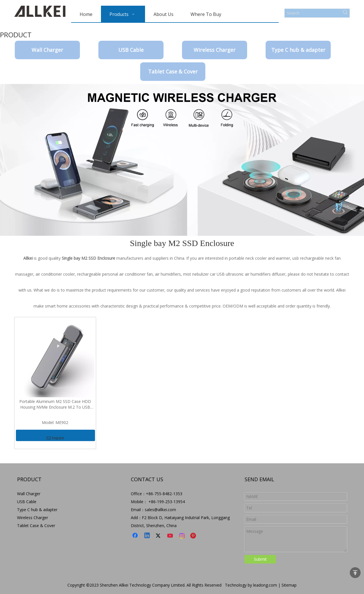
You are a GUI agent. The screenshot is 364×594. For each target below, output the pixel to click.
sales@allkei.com (160, 510)
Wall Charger (47, 50)
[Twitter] (159, 536)
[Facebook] (136, 536)
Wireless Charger (215, 50)
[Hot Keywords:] (345, 13)
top (355, 573)
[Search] (313, 13)
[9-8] (182, 160)
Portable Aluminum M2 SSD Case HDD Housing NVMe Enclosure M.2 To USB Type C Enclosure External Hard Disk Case (55, 404)
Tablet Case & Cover (173, 71)
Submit (260, 559)
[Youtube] (171, 536)
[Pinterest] (194, 536)
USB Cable (131, 50)
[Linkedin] (147, 536)
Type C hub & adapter (298, 50)
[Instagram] (182, 536)
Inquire (55, 436)
